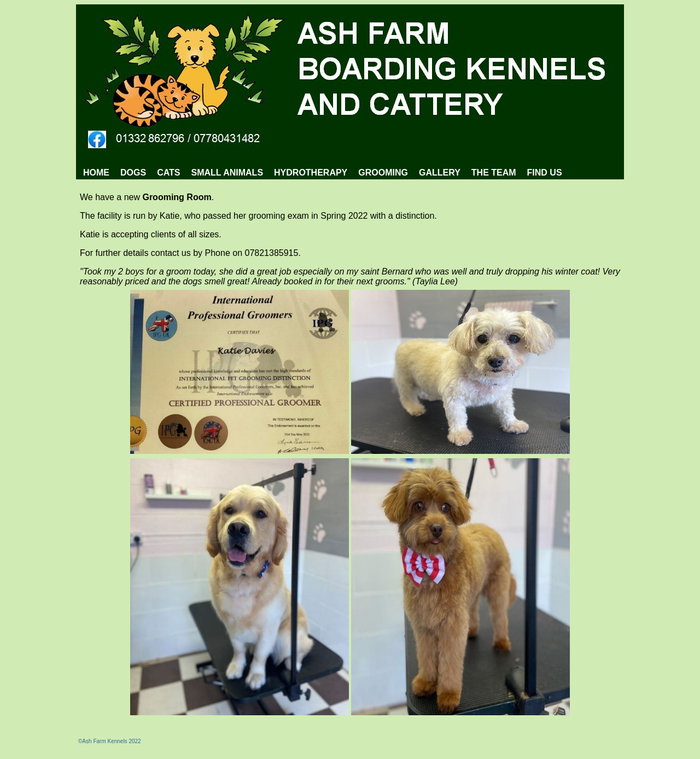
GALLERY (440, 173)
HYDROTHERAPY (311, 173)
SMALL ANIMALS (227, 173)
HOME (96, 173)
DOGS (133, 173)
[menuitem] (96, 173)
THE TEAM (494, 173)
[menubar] (323, 173)
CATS (168, 173)
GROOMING (383, 173)
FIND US (545, 173)
